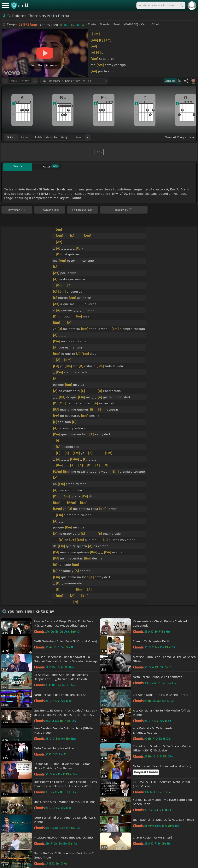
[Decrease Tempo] (5, 81)
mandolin (51, 137)
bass (78, 137)
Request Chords (146, 772)
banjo (65, 137)
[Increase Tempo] (35, 81)
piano (24, 137)
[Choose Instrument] (88, 137)
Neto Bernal (59, 16)
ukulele (38, 137)
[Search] (181, 5)
